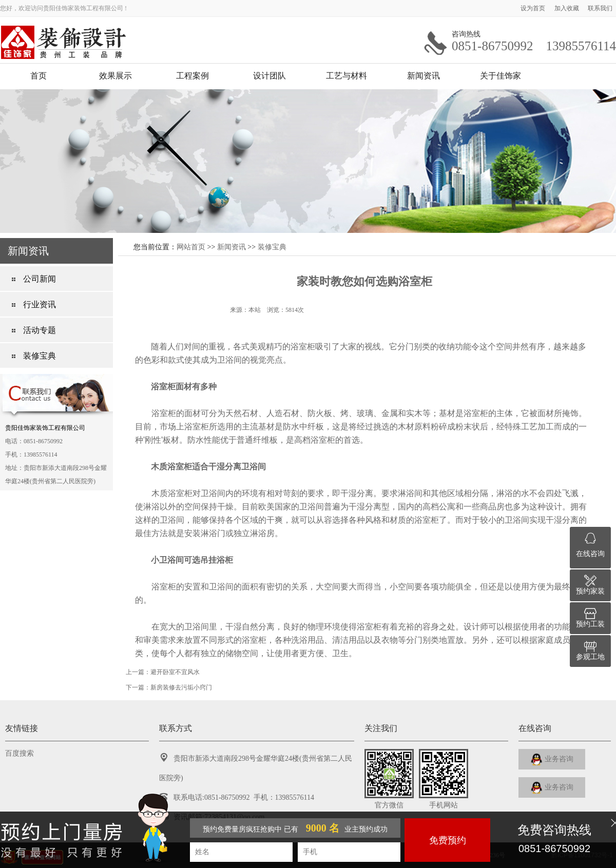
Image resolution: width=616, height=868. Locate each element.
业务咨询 (552, 759)
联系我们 (600, 8)
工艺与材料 (346, 76)
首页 (38, 76)
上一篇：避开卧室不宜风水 (163, 672)
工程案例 (192, 76)
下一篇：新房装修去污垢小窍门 (169, 687)
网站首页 (191, 247)
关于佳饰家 (500, 76)
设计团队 (269, 76)
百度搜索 (20, 753)
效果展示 (115, 76)
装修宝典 (272, 247)
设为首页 (534, 8)
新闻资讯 (423, 76)
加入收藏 (567, 8)
